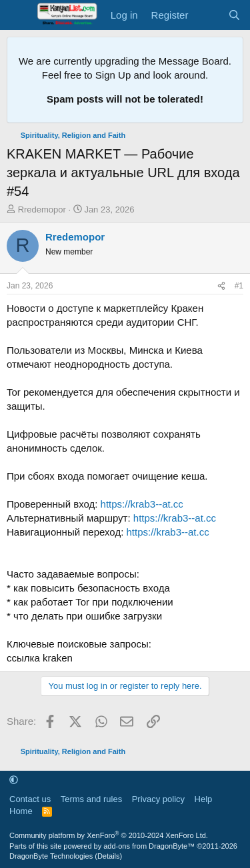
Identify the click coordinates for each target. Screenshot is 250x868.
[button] (14, 780)
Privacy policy (158, 799)
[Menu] (18, 15)
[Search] (234, 15)
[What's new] (208, 15)
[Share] (221, 286)
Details (109, 856)
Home (21, 811)
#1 (239, 286)
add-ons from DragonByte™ (149, 846)
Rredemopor (42, 210)
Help (204, 799)
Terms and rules (91, 799)
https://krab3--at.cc (142, 504)
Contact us (30, 799)
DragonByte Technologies (51, 856)
